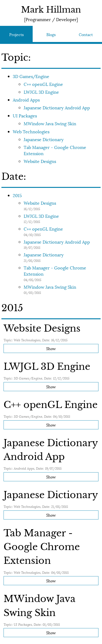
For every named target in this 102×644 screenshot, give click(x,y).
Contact (86, 34)
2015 (17, 195)
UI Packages (25, 115)
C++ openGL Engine (43, 84)
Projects (16, 34)
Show (51, 348)
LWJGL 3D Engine (41, 92)
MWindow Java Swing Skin (50, 123)
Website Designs (40, 161)
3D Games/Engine (31, 76)
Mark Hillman (51, 10)
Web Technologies (31, 131)
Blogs (51, 34)
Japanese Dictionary (44, 139)
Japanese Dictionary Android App (57, 107)
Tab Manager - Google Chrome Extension (55, 150)
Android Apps (26, 100)
